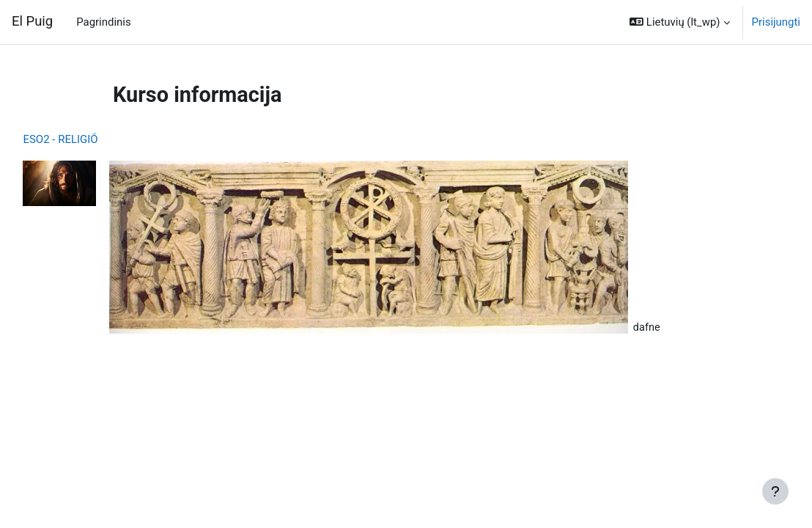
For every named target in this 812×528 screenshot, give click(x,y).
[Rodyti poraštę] (775, 491)
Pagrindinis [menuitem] (103, 22)
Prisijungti (776, 22)
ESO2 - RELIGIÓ (93, 139)
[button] (679, 22)
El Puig (32, 21)
